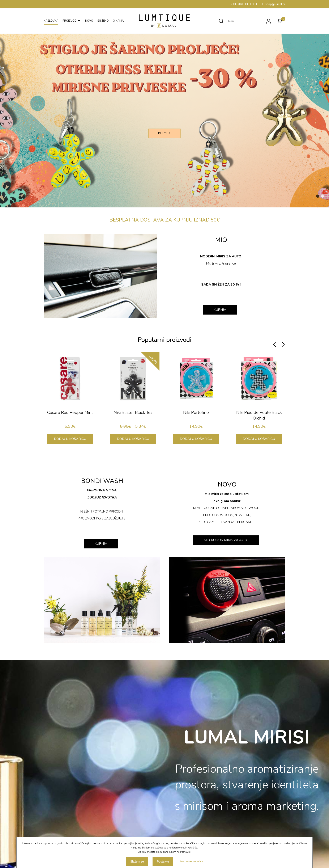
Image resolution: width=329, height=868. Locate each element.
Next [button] (283, 345)
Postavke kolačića (191, 861)
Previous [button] (275, 345)
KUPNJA (164, 133)
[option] (70, 400)
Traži (221, 21)
